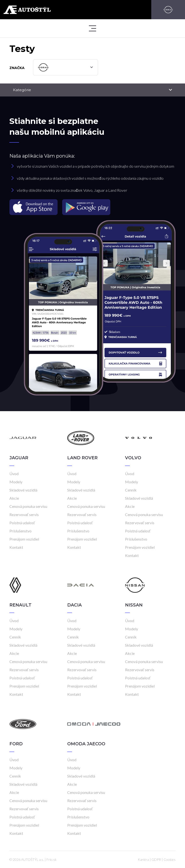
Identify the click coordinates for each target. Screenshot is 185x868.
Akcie (14, 498)
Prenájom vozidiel (24, 539)
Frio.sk (52, 859)
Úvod (14, 474)
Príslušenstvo (20, 531)
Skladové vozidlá (23, 490)
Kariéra (143, 859)
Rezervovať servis (24, 514)
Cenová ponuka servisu (28, 506)
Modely (16, 482)
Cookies (170, 859)
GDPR (156, 859)
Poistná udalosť (22, 523)
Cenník (131, 490)
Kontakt (16, 547)
